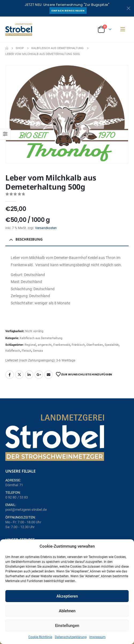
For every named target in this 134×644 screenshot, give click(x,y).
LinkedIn (29, 375)
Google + (39, 375)
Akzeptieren (67, 596)
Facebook (10, 375)
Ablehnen (67, 611)
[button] (123, 29)
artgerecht (45, 345)
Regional (30, 345)
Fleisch (26, 351)
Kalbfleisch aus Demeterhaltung (41, 338)
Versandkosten (46, 228)
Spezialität (112, 345)
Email (48, 375)
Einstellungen (67, 626)
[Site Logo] (19, 30)
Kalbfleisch (13, 351)
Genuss (38, 351)
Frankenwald (62, 345)
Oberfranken (95, 345)
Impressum (97, 637)
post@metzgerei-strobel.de (26, 510)
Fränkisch (78, 345)
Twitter (19, 375)
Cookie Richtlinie (40, 637)
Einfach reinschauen (68, 11)
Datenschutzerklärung (71, 637)
